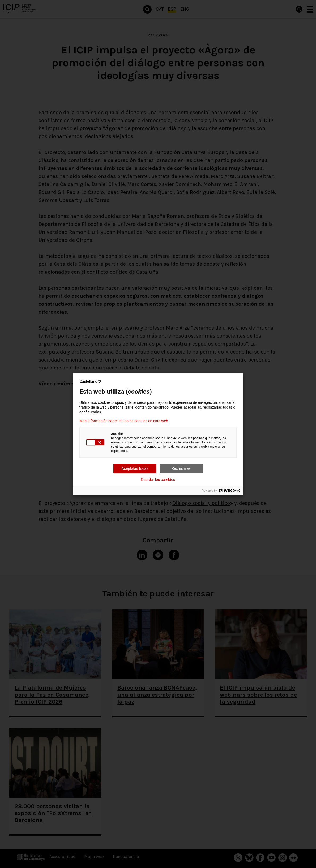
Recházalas (181, 468)
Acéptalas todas (135, 468)
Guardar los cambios (158, 480)
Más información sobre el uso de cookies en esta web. (124, 421)
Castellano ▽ (90, 381)
